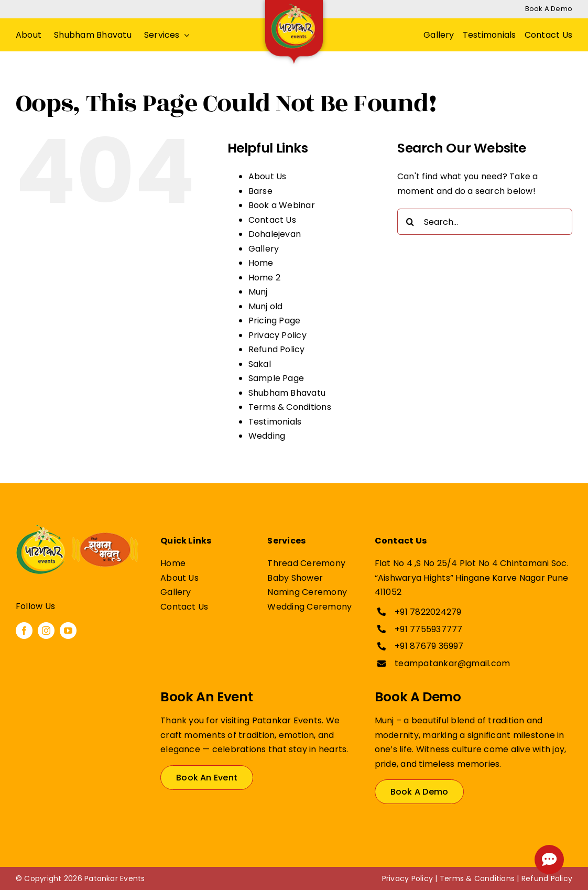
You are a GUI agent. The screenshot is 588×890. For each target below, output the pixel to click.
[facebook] (24, 631)
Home (261, 263)
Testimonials (275, 422)
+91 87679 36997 (429, 646)
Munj (258, 292)
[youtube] (68, 631)
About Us (268, 176)
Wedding (267, 436)
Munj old (266, 306)
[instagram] (46, 631)
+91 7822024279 (428, 612)
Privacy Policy (277, 335)
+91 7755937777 (428, 629)
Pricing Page (275, 321)
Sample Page (276, 378)
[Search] (410, 222)
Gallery (264, 249)
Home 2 (264, 278)
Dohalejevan (275, 234)
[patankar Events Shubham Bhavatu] (77, 529)
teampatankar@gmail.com (452, 663)
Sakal (260, 364)
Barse (260, 191)
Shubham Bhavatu (287, 393)
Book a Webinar (282, 205)
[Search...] (485, 222)
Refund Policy (277, 349)
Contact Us (272, 220)
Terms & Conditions (290, 407)
